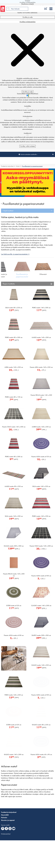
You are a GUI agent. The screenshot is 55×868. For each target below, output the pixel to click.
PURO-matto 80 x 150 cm (14, 397)
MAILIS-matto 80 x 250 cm (14, 486)
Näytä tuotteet (8, 211)
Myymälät (5, 815)
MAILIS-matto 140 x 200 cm (41, 337)
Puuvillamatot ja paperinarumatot (32, 166)
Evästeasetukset (6, 834)
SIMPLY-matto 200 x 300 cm (41, 635)
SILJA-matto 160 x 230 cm (41, 486)
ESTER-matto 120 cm (14, 606)
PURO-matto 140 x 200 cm (41, 308)
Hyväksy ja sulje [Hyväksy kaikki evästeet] (28, 17)
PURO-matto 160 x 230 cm (41, 516)
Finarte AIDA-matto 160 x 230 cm (41, 367)
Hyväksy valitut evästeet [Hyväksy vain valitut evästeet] (27, 146)
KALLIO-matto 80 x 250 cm (41, 725)
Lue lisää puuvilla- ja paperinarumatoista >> (15, 254)
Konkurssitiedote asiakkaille (29, 154)
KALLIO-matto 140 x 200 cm (14, 754)
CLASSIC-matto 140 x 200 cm (41, 606)
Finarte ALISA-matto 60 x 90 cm (41, 754)
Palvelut (4, 818)
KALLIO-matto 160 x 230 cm (41, 665)
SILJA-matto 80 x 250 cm (14, 308)
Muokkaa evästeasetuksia (27, 22)
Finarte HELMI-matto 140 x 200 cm (41, 396)
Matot (18, 166)
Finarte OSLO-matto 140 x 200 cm (14, 427)
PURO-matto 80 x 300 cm (14, 337)
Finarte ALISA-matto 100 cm (41, 576)
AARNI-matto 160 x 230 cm (41, 427)
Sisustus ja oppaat (8, 820)
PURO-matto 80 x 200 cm (14, 457)
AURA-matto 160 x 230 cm (14, 367)
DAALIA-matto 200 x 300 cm (14, 546)
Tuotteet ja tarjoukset (7, 166)
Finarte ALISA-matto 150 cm (41, 457)
